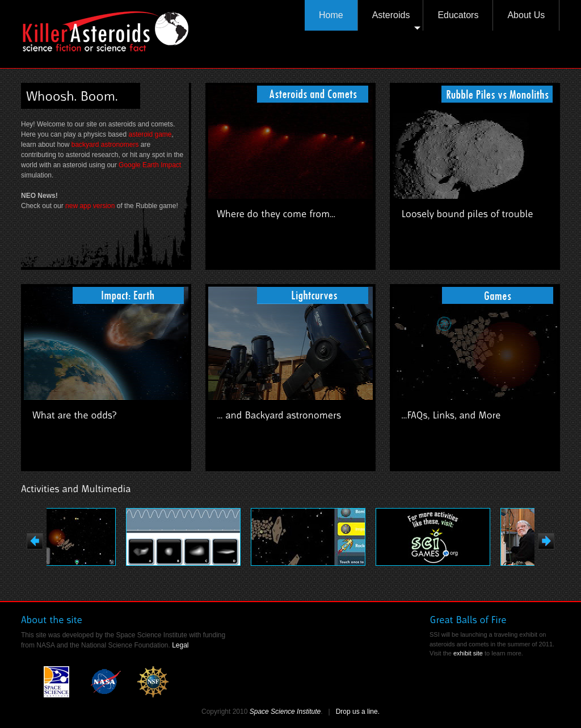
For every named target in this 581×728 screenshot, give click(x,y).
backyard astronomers (105, 145)
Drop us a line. (358, 712)
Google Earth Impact (150, 165)
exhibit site (468, 653)
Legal (180, 645)
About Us (526, 15)
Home (331, 15)
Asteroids (397, 20)
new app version (90, 206)
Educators (458, 15)
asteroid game (150, 134)
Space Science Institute (285, 712)
